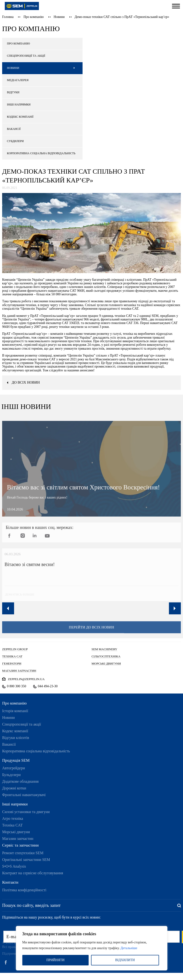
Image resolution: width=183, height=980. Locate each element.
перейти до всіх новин (92, 630)
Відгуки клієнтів (16, 738)
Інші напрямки (15, 804)
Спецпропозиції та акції (22, 724)
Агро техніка (13, 818)
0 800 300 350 (17, 686)
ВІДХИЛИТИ (125, 960)
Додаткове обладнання (20, 781)
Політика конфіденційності (24, 890)
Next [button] (175, 608)
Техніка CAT (12, 825)
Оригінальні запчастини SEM (26, 860)
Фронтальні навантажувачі (24, 795)
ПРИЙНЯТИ (55, 960)
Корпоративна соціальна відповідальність (36, 751)
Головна (8, 17)
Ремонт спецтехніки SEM (23, 853)
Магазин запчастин (18, 839)
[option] (90, 578)
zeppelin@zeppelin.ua (26, 679)
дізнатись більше (19, 597)
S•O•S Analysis (14, 866)
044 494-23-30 (48, 686)
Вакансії (9, 744)
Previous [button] (8, 608)
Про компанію (34, 17)
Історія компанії (15, 711)
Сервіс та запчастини (20, 845)
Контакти (10, 882)
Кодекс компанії (15, 731)
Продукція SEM (16, 760)
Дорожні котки (14, 788)
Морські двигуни (16, 832)
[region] (91, 948)
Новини (59, 17)
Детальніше (129, 948)
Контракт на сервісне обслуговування (33, 873)
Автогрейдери (14, 768)
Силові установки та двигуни (26, 812)
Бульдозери (11, 775)
